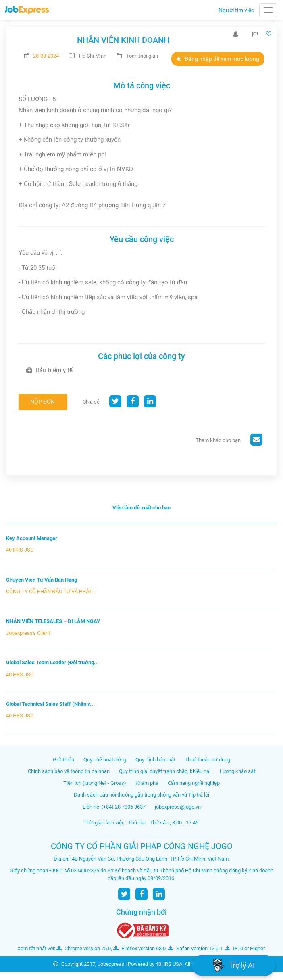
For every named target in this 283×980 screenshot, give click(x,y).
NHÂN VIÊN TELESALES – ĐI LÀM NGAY (53, 621)
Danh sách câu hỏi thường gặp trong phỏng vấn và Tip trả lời (141, 795)
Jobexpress (111, 964)
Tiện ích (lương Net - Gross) (95, 783)
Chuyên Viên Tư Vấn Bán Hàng (42, 580)
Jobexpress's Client (28, 633)
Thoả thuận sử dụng (207, 760)
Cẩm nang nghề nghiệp (194, 783)
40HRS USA (169, 964)
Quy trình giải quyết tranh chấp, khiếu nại (165, 771)
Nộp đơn (43, 402)
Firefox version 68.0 (139, 948)
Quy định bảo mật (155, 760)
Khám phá (147, 783)
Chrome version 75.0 (84, 948)
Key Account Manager (32, 538)
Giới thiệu (63, 760)
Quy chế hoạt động (105, 760)
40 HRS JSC (20, 550)
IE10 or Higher (245, 948)
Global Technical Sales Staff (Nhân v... (50, 704)
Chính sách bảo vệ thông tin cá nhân (69, 771)
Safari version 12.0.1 (195, 948)
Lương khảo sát (237, 771)
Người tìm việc (236, 10)
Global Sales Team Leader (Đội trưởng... (52, 662)
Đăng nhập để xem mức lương (218, 59)
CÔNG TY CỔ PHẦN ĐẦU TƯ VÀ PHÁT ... (51, 591)
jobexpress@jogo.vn (178, 807)
